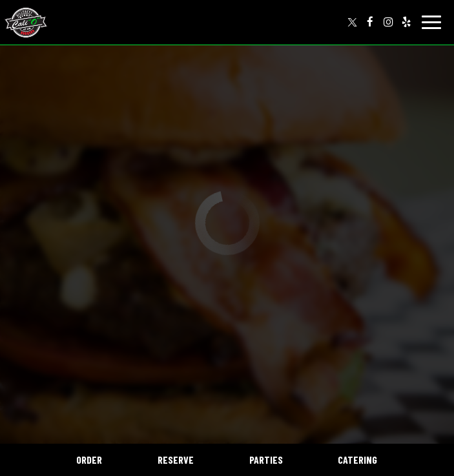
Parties (266, 460)
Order (89, 460)
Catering (357, 460)
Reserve (176, 460)
